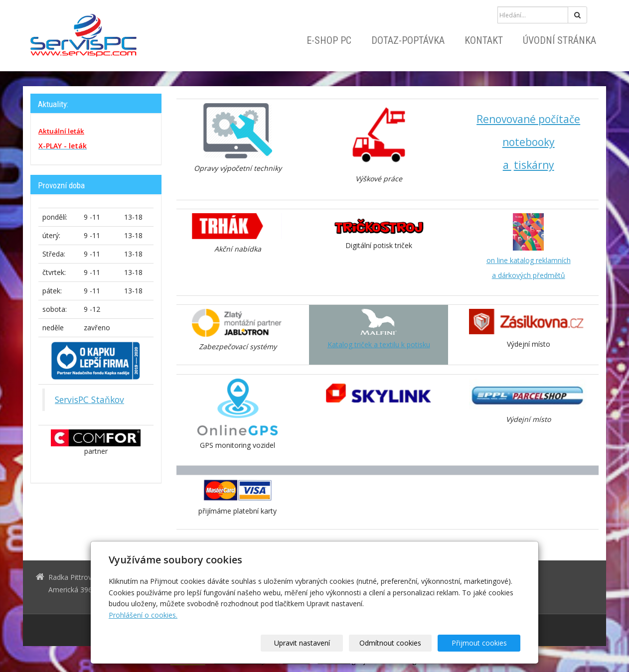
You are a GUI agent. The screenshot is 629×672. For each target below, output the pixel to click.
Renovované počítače (528, 119)
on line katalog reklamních (529, 260)
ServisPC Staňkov (89, 400)
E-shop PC (329, 40)
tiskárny (534, 165)
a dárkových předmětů (529, 275)
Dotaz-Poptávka (408, 40)
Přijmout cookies (482, 643)
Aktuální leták (61, 131)
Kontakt (484, 40)
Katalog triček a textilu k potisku (379, 344)
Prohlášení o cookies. (143, 615)
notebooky (529, 142)
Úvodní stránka (559, 40)
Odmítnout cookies (400, 643)
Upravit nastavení (318, 643)
